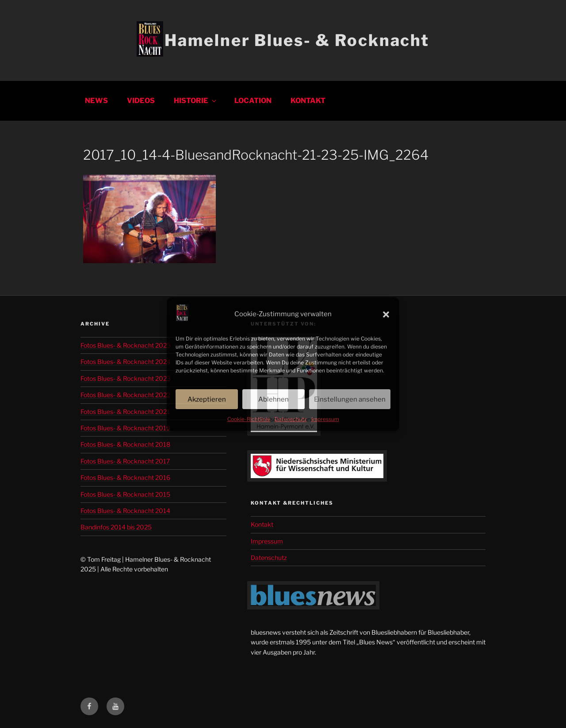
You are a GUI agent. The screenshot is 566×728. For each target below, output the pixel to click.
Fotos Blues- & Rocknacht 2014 (125, 511)
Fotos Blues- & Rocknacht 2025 (126, 345)
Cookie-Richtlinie (249, 419)
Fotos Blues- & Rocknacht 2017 (125, 461)
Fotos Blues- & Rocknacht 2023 (126, 378)
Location (253, 101)
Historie (196, 101)
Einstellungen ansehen (350, 399)
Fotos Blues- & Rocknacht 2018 (125, 444)
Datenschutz (291, 419)
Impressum (325, 419)
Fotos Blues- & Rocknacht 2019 (125, 428)
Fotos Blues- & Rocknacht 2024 (126, 362)
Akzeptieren (207, 399)
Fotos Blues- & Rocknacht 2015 (125, 494)
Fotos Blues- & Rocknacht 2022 (125, 395)
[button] (386, 314)
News (96, 101)
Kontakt (308, 101)
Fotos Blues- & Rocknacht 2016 (125, 477)
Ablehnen (273, 399)
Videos (141, 101)
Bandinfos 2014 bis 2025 (116, 527)
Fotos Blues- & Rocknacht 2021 (125, 412)
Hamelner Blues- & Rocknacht (297, 40)
